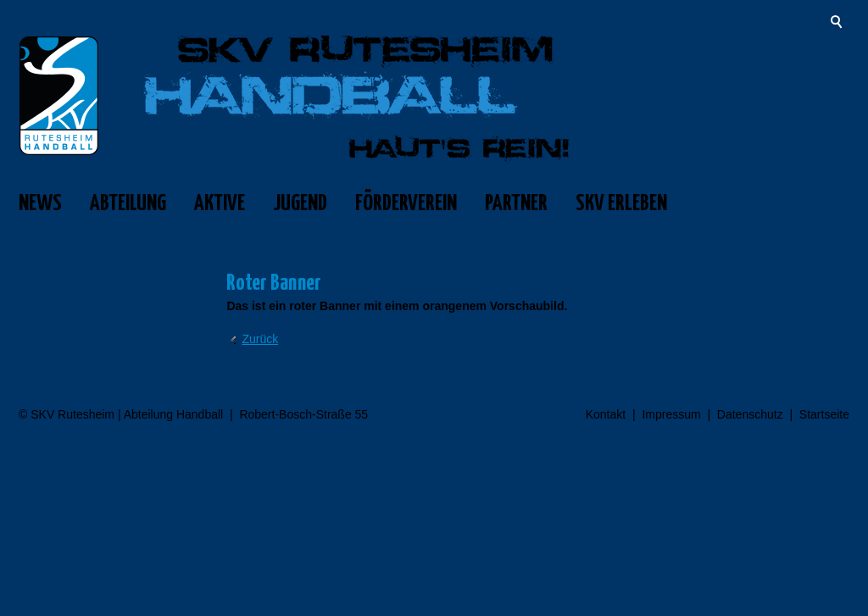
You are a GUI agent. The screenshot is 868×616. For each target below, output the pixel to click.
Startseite (824, 414)
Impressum (671, 414)
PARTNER (516, 204)
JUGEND (300, 204)
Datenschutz (750, 414)
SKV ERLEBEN (621, 204)
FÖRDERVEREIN (406, 204)
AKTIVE (220, 204)
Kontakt (606, 414)
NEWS (40, 204)
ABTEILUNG (128, 204)
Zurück (260, 339)
